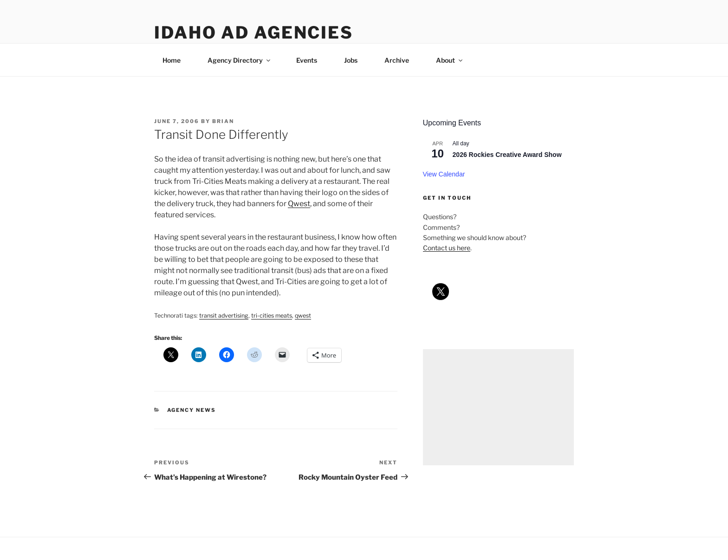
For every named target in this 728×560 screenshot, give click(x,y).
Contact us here (447, 248)
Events (307, 60)
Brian (223, 121)
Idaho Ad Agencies (254, 33)
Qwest (299, 204)
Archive (397, 60)
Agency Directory (240, 60)
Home (172, 60)
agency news (192, 410)
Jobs (351, 60)
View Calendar (444, 174)
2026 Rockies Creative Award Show (507, 155)
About (450, 60)
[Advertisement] (498, 407)
